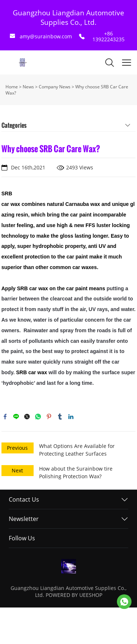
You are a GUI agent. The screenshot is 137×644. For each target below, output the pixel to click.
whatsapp (38, 417)
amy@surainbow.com (46, 36)
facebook (5, 417)
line (16, 417)
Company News (55, 87)
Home (12, 87)
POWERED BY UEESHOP (74, 595)
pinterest (49, 417)
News (28, 87)
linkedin (71, 417)
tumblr (60, 417)
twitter (27, 417)
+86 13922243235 (109, 36)
